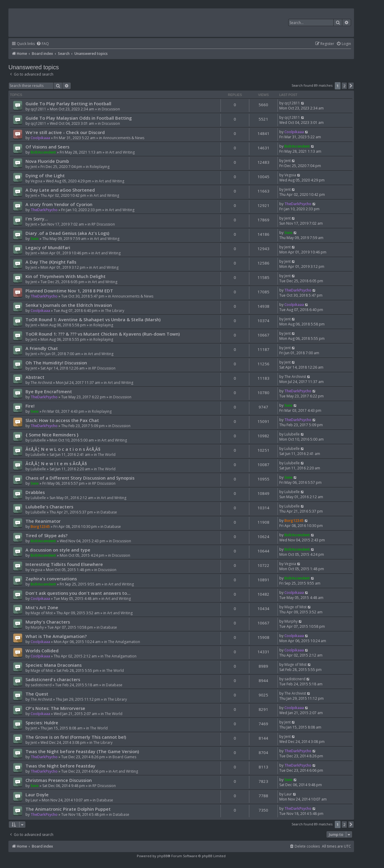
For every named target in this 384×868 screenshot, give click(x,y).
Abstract (35, 377)
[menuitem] (43, 44)
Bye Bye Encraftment (49, 391)
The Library (115, 311)
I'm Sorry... (37, 219)
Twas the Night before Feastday (60, 766)
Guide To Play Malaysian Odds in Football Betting (79, 118)
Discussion (111, 109)
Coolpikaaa (40, 138)
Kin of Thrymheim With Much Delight (66, 276)
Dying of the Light (45, 175)
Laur (34, 800)
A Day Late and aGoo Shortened (60, 190)
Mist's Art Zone (42, 607)
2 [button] (344, 86)
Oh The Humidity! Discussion (56, 363)
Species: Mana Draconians (54, 665)
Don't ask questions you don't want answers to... (78, 593)
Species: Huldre (42, 723)
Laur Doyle (37, 795)
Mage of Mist (42, 613)
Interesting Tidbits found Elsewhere (64, 564)
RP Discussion (103, 224)
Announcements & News (124, 138)
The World (107, 455)
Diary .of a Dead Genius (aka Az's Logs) (67, 233)
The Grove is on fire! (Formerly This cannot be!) (76, 737)
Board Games (124, 757)
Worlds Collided (42, 651)
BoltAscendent (43, 152)
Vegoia (36, 181)
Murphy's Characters (48, 622)
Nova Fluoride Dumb (47, 161)
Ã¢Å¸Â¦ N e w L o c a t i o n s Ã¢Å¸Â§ (63, 449)
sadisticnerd (41, 685)
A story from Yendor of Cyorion (59, 204)
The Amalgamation (124, 642)
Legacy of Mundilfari (48, 247)
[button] (351, 86)
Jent (34, 167)
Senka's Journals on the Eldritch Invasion (69, 305)
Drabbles (35, 492)
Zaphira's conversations (51, 579)
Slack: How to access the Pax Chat (62, 420)
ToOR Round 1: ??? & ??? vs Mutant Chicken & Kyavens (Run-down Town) (103, 334)
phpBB (162, 856)
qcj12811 (38, 109)
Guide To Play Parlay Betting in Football (68, 103)
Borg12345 (40, 527)
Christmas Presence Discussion (59, 780)
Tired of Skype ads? (46, 535)
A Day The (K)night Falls (51, 262)
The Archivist (41, 383)
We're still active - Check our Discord (65, 132)
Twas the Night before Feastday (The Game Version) (82, 751)
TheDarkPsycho (44, 210)
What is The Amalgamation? (56, 636)
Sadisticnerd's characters (53, 679)
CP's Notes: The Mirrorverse (55, 708)
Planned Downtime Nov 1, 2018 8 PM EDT (69, 291)
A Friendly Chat (42, 348)
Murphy (37, 627)
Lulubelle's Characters (49, 507)
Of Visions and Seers (47, 147)
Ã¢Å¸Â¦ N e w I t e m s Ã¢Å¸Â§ (56, 463)
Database (109, 512)
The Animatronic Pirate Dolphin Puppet (68, 809)
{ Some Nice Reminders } (52, 435)
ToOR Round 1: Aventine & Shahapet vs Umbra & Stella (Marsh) (93, 319)
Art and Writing (122, 152)
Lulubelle (38, 440)
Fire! (30, 406)
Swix (35, 239)
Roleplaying (100, 167)
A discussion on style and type (58, 550)
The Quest (37, 694)
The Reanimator (43, 521)
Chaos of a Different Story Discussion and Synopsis (80, 478)
